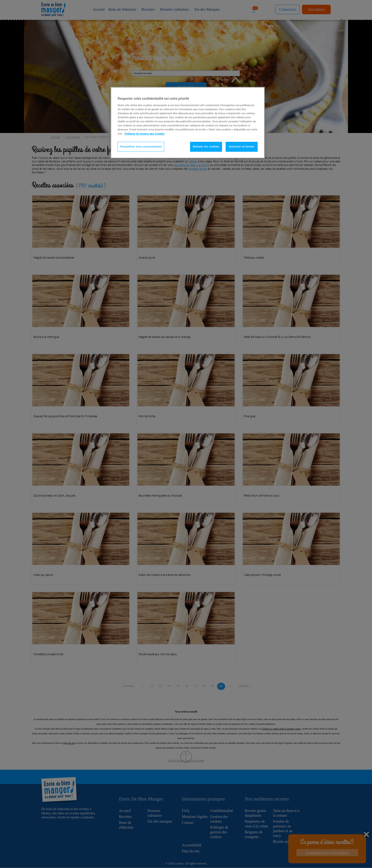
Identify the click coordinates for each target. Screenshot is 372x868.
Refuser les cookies (206, 147)
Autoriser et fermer (242, 147)
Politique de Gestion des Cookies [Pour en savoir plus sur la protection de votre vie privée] (145, 134)
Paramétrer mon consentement (141, 147)
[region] (188, 123)
